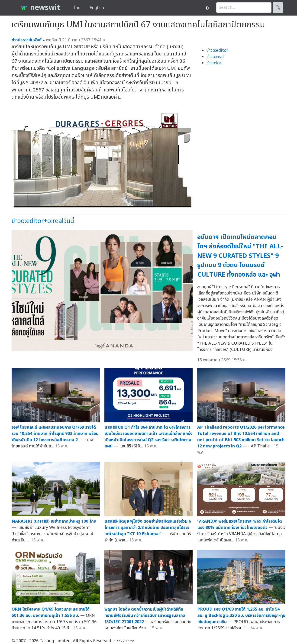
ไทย (77, 8)
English (97, 8)
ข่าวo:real (215, 57)
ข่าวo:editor (217, 50)
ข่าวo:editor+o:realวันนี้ (43, 221)
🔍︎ (278, 8)
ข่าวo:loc (214, 63)
